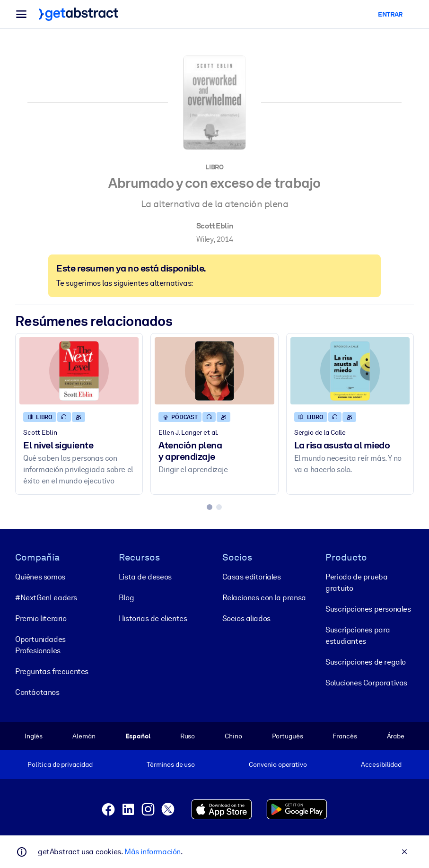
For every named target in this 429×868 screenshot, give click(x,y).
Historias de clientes (153, 618)
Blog (126, 598)
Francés (345, 736)
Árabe (396, 736)
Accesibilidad (381, 764)
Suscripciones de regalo (366, 662)
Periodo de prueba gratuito (356, 583)
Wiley (205, 239)
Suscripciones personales (368, 609)
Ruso (188, 736)
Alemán (84, 736)
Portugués (288, 736)
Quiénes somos (40, 577)
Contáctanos (37, 692)
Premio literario (41, 618)
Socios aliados (246, 618)
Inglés (34, 736)
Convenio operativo (278, 764)
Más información (153, 852)
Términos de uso (171, 764)
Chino (233, 736)
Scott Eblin (215, 226)
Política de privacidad (60, 764)
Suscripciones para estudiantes (358, 636)
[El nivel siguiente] (79, 371)
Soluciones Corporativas (366, 683)
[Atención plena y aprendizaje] (214, 371)
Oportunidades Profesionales (40, 645)
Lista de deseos (145, 577)
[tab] (210, 507)
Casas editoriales (252, 577)
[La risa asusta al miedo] (350, 371)
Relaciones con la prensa (264, 598)
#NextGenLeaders (46, 598)
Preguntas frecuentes (52, 671)
